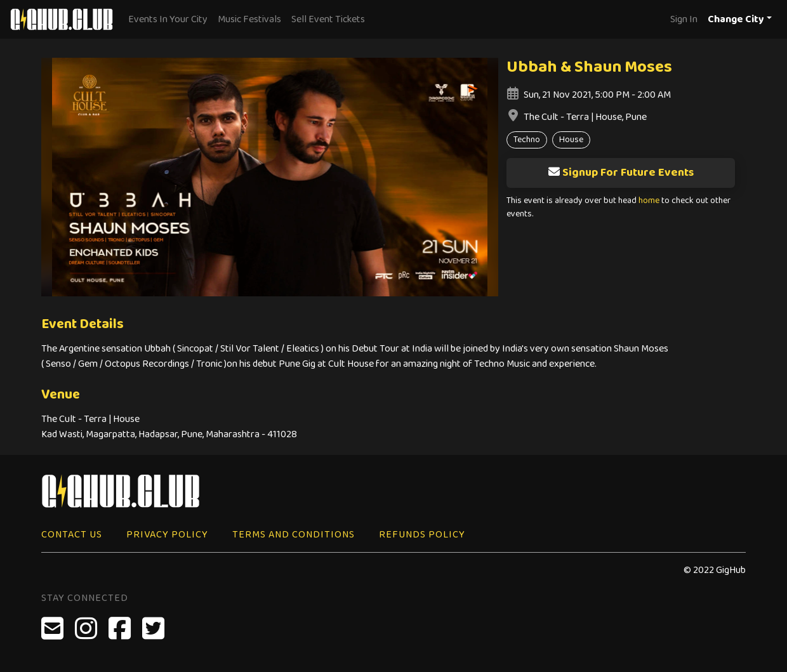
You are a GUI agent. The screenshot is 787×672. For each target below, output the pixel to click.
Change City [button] (736, 19)
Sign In (684, 19)
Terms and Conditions (294, 535)
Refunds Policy (422, 535)
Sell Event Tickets (328, 19)
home (649, 201)
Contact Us (72, 535)
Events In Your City (168, 19)
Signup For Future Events (621, 173)
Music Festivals (249, 19)
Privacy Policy (167, 535)
